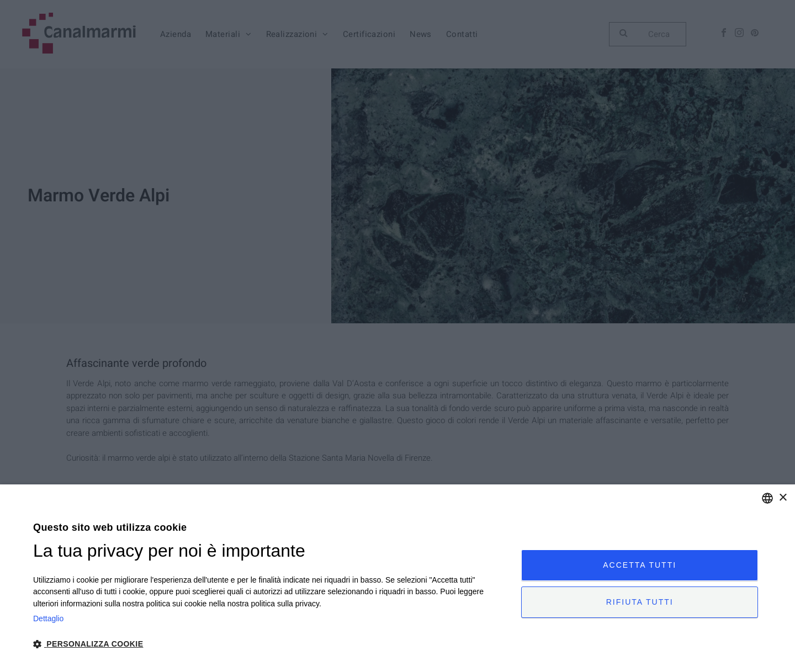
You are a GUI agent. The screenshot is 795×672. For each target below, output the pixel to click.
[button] (270, 643)
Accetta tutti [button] (640, 565)
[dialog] (397, 578)
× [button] (783, 498)
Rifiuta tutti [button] (640, 602)
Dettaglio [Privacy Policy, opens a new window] (48, 618)
